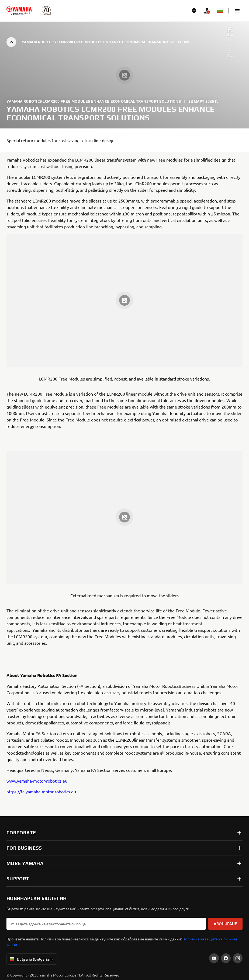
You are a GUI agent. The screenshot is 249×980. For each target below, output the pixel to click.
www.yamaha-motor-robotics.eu (37, 781)
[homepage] (19, 11)
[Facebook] (226, 958)
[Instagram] (238, 958)
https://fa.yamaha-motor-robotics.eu (41, 791)
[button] (237, 11)
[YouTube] (214, 958)
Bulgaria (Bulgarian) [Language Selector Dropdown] (31, 959)
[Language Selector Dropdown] (220, 11)
